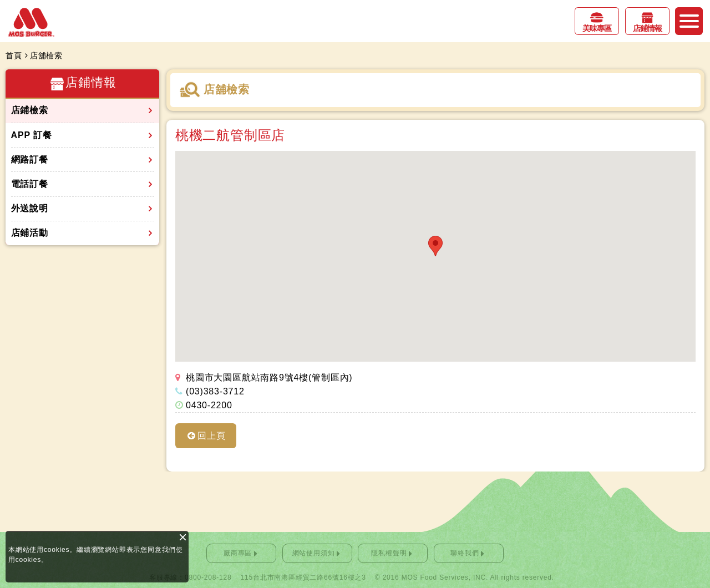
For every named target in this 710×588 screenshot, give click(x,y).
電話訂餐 (30, 184)
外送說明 (30, 208)
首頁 (14, 55)
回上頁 (211, 436)
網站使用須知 (314, 553)
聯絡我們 (465, 553)
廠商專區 (238, 553)
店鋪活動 (30, 233)
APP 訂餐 (32, 135)
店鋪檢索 (30, 110)
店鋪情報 (647, 28)
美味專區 (597, 28)
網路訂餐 (30, 159)
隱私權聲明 (389, 553)
